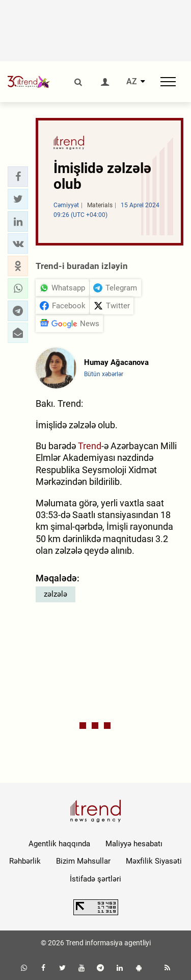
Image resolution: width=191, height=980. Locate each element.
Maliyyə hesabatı (134, 844)
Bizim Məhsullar (83, 861)
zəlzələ (56, 594)
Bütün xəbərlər (104, 374)
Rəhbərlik (25, 861)
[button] (18, 177)
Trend (90, 446)
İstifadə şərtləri (95, 879)
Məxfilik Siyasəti (154, 861)
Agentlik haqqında (59, 844)
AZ (132, 82)
